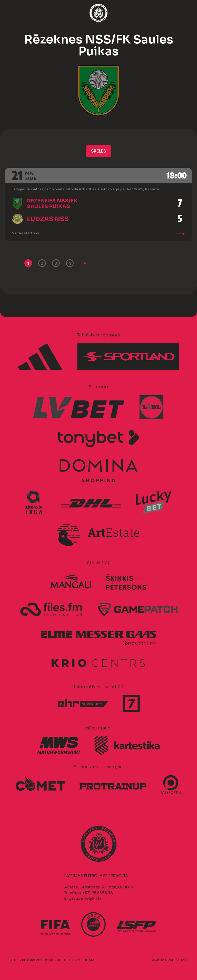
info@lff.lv (91, 898)
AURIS (182, 960)
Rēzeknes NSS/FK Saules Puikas (52, 204)
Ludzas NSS (48, 219)
